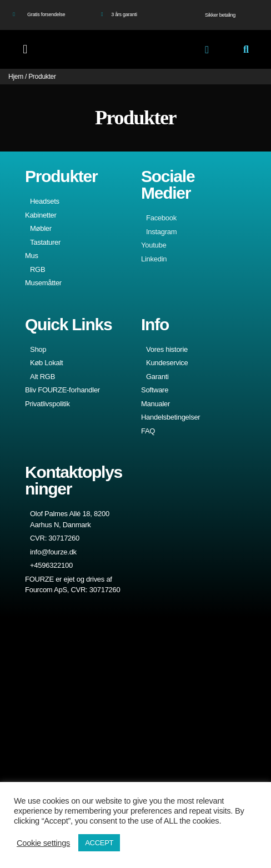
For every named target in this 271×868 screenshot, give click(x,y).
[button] (25, 50)
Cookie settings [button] (43, 843)
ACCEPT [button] (99, 843)
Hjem (16, 77)
